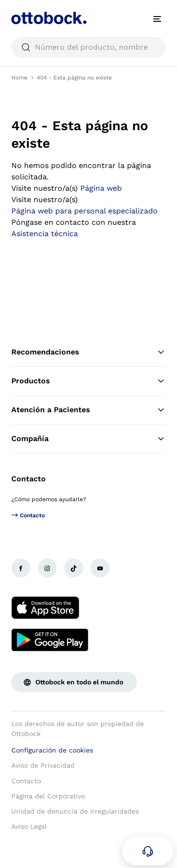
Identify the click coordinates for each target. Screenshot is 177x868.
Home (19, 78)
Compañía (88, 439)
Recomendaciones (88, 352)
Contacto (29, 479)
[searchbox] (88, 47)
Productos (88, 381)
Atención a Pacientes (88, 410)
